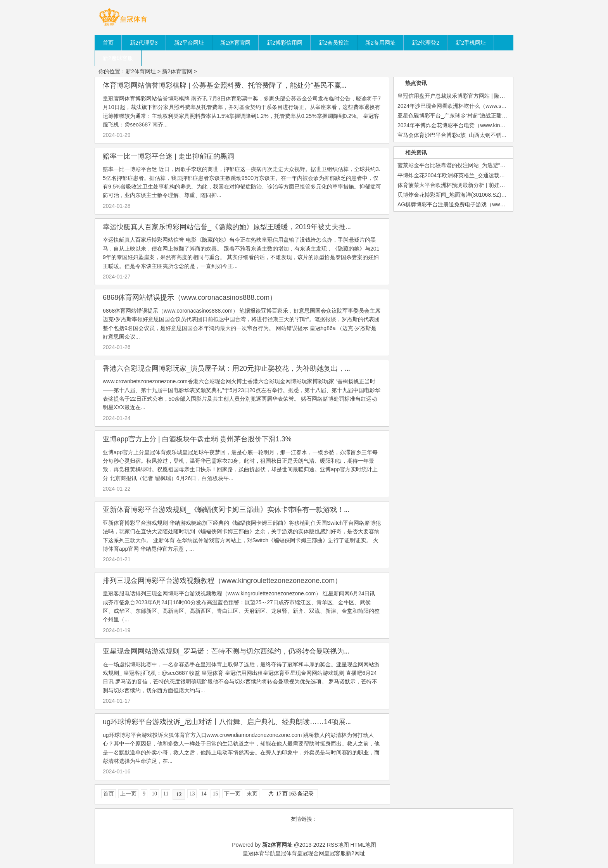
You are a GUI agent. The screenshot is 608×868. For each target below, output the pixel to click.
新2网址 (356, 853)
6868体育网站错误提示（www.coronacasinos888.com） (190, 297)
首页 (109, 794)
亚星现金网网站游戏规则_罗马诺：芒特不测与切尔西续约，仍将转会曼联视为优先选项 (237, 651)
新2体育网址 (141, 71)
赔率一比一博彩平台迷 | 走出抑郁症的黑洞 (168, 156)
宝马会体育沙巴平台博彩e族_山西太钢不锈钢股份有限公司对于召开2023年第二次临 (499, 135)
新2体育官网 (177, 71)
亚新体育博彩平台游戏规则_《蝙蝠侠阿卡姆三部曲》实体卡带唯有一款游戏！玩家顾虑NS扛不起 (253, 510)
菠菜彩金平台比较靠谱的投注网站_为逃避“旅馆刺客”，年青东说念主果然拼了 (490, 165)
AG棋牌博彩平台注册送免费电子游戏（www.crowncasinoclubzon (476, 204)
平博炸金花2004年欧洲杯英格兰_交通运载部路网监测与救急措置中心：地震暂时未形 (500, 175)
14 (204, 794)
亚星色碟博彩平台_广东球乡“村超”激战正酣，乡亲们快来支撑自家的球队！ (488, 116)
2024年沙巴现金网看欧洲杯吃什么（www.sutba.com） (463, 106)
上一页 (128, 794)
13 (192, 794)
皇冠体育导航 (259, 853)
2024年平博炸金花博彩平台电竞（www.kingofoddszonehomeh (472, 125)
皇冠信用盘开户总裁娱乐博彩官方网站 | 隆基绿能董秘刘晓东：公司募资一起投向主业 (500, 96)
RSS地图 (338, 845)
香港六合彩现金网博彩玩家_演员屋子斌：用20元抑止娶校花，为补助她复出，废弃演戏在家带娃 (252, 368)
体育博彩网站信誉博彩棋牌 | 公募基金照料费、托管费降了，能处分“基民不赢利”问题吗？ (241, 85)
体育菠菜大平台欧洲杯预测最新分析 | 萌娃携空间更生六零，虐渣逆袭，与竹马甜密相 (500, 185)
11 (166, 794)
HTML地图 (363, 845)
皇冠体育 (286, 853)
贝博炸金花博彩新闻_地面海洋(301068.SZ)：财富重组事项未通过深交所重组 (490, 195)
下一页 (232, 794)
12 (179, 795)
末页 (252, 794)
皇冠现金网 (311, 853)
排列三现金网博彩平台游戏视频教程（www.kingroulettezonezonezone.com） (222, 581)
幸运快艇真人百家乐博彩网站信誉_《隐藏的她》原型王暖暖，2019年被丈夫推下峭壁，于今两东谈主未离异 (269, 227)
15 (215, 794)
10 (154, 794)
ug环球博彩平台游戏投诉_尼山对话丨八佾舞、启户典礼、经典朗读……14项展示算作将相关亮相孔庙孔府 (266, 722)
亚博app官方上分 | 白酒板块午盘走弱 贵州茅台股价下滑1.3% (197, 439)
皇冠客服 (335, 853)
